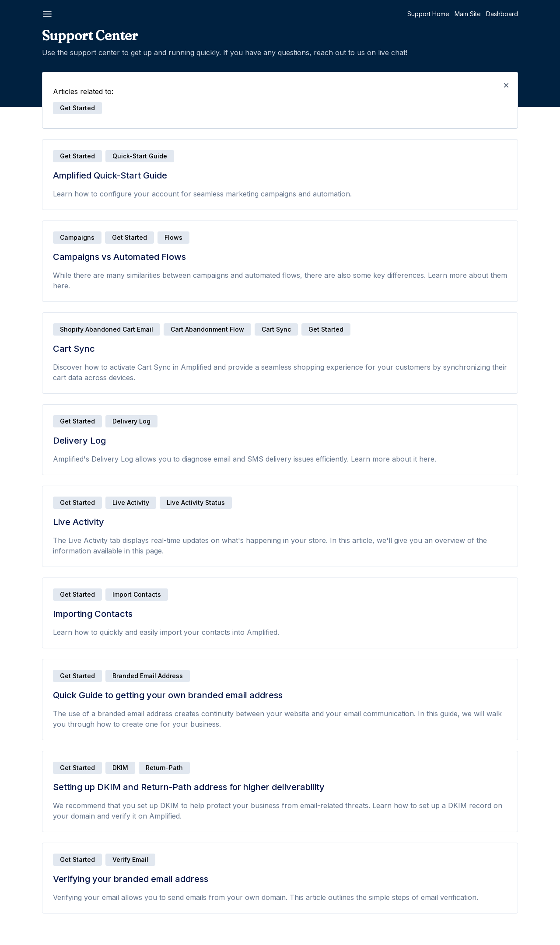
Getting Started (40, 68)
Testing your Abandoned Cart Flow (61, 640)
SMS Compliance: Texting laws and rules (61, 513)
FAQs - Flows (29, 748)
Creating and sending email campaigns (50, 788)
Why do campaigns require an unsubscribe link (54, 854)
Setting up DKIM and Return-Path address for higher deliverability (58, 182)
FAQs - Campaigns (37, 934)
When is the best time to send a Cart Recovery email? (63, 656)
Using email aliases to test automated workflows (47, 732)
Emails (22, 227)
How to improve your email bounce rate (61, 362)
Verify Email (228, 859)
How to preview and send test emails (54, 317)
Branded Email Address (246, 676)
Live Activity (28, 132)
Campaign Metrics (36, 838)
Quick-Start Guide (238, 156)
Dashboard (530, 14)
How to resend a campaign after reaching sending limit (57, 896)
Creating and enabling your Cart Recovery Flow (57, 590)
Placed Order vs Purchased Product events (63, 711)
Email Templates (34, 255)
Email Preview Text (38, 300)
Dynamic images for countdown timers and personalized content (57, 432)
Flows (21, 537)
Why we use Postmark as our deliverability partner (52, 271)
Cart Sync (24, 108)
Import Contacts (235, 594)
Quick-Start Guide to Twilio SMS (56, 484)
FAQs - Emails (30, 449)
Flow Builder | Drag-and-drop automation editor (53, 569)
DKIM (218, 768)
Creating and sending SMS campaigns (49, 809)
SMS (17, 468)
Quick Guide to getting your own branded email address (57, 161)
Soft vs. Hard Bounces (43, 346)
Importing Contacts (37, 145)
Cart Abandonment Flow (305, 329)
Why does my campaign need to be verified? (62, 917)
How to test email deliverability (54, 334)
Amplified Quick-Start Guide (50, 83)
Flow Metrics (29, 628)
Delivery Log (29, 120)
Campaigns (29, 768)
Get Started (175, 156)
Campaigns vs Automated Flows (56, 96)
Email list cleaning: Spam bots (52, 404)
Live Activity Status (294, 502)
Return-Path (262, 768)
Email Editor (27, 243)
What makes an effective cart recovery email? (53, 677)
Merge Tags (28, 416)
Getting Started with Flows (48, 552)
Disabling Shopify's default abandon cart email (49, 611)
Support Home (456, 14)
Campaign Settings (37, 825)
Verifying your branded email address (52, 203)
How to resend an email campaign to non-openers (59, 875)
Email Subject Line (36, 288)
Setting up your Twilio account (54, 496)
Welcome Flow (32, 694)
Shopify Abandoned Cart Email (205, 329)
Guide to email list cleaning (49, 391)
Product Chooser (35, 379)
